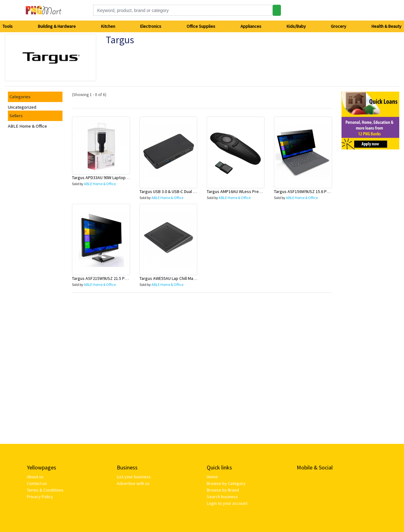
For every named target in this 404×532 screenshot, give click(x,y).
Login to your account (227, 503)
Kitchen (108, 26)
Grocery (339, 26)
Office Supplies (201, 26)
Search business (222, 497)
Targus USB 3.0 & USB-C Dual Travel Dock (177, 191)
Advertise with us (133, 483)
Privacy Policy (40, 497)
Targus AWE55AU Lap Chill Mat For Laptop (178, 278)
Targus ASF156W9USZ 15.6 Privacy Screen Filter (319, 191)
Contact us (37, 483)
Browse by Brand (223, 490)
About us (35, 477)
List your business (134, 477)
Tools (8, 26)
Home (212, 477)
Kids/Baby (296, 26)
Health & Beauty (386, 26)
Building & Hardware (57, 26)
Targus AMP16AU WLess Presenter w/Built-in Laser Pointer (261, 191)
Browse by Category (226, 483)
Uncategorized (22, 107)
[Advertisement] (370, 249)
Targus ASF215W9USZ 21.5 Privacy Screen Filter (117, 278)
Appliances (251, 26)
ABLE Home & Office (27, 126)
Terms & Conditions (45, 490)
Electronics (151, 26)
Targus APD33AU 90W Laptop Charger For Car (114, 178)
